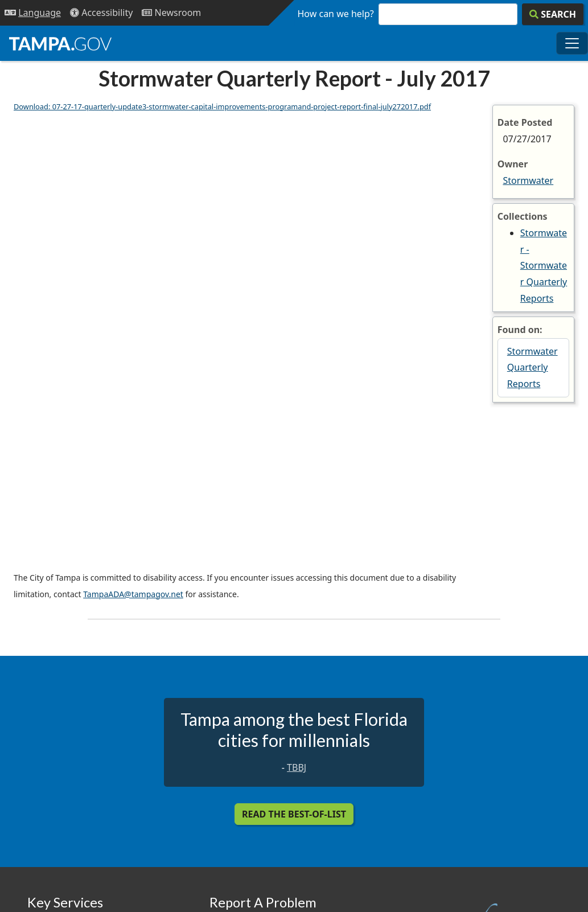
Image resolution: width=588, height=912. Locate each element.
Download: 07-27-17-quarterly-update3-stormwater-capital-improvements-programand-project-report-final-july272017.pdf (222, 106)
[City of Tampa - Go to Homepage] (60, 43)
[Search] (553, 14)
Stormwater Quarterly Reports (533, 368)
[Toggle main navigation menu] (572, 43)
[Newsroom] (171, 13)
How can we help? (336, 14)
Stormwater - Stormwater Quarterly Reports (544, 266)
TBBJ (297, 767)
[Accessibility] (101, 13)
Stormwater (528, 180)
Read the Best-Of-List (294, 814)
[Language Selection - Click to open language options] (33, 13)
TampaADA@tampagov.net (133, 594)
